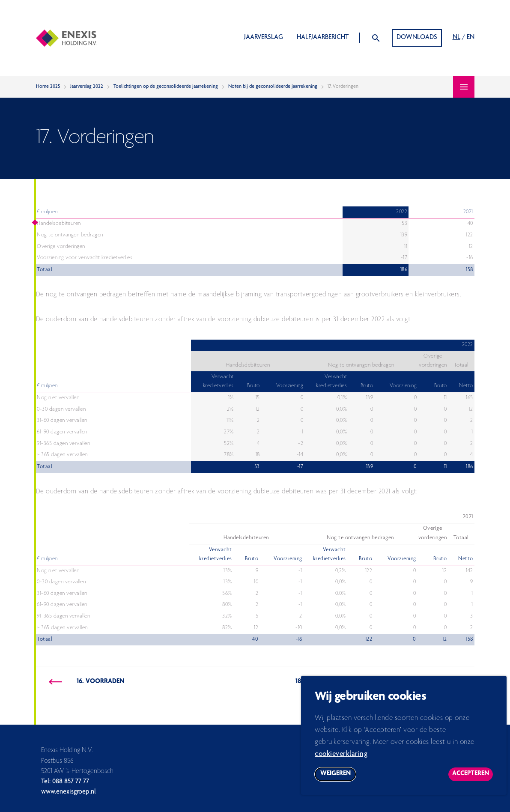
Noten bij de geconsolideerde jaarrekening (273, 87)
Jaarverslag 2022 (87, 87)
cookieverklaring (341, 759)
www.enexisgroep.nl (69, 792)
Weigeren (338, 780)
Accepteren (473, 780)
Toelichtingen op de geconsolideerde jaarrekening (166, 87)
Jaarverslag (264, 38)
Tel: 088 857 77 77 (65, 782)
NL (456, 38)
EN (471, 38)
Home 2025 (48, 87)
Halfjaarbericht (323, 38)
